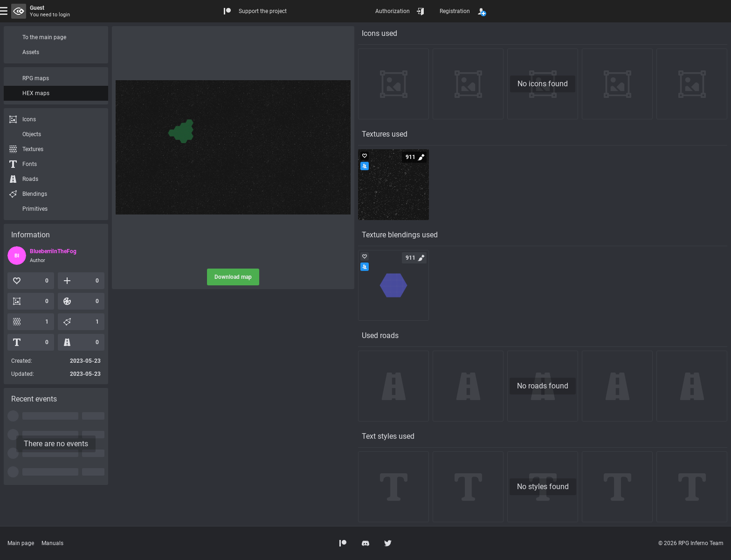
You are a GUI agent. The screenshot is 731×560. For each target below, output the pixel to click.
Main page (21, 543)
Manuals (52, 543)
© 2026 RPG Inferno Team (691, 543)
